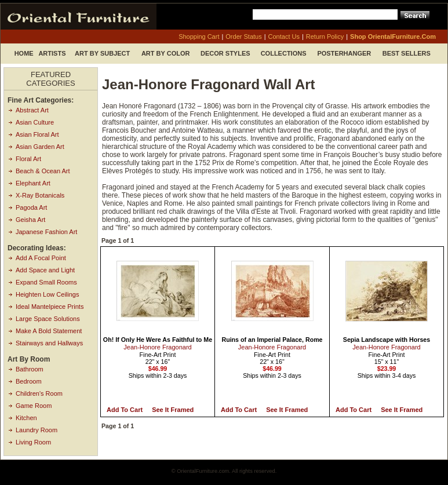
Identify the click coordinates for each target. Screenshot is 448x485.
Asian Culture (35, 122)
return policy (325, 37)
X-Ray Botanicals (40, 195)
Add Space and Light (45, 270)
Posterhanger (344, 53)
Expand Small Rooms (46, 282)
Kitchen (26, 418)
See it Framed (173, 410)
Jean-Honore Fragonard (157, 347)
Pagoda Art (31, 207)
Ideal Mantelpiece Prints (50, 307)
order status (243, 37)
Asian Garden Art (40, 147)
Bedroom (29, 381)
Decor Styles (225, 53)
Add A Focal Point (41, 258)
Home (24, 53)
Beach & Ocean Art (43, 171)
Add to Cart (125, 410)
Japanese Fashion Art (46, 232)
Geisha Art (30, 220)
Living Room (33, 442)
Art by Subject (102, 53)
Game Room (34, 406)
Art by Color (166, 53)
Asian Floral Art (37, 134)
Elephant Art (33, 183)
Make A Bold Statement (49, 331)
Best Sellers (407, 53)
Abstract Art (32, 110)
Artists (52, 53)
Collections (284, 53)
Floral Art (28, 159)
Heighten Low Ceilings (47, 294)
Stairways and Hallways (49, 343)
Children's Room (39, 393)
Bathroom (30, 369)
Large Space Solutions (48, 319)
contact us (284, 37)
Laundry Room (37, 430)
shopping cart (199, 37)
